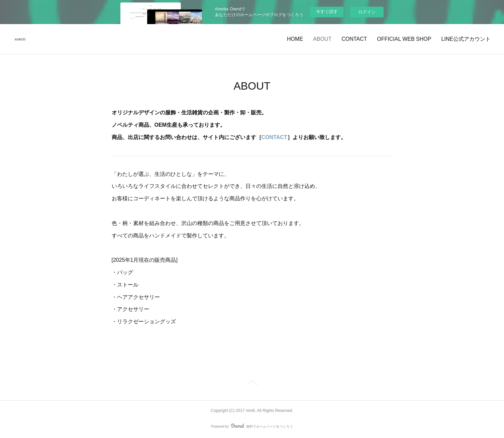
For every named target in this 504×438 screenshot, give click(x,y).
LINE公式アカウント (466, 39)
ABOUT (322, 39)
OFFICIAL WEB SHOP (404, 39)
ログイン (367, 12)
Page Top (252, 384)
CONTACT (354, 39)
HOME (295, 39)
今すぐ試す (327, 12)
